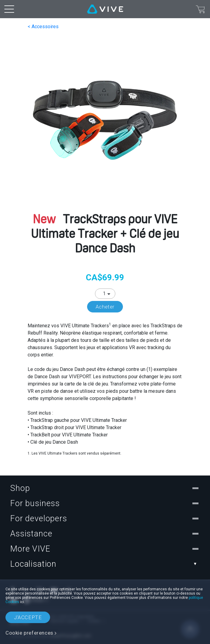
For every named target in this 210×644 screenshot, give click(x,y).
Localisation (105, 564)
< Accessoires (43, 27)
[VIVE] (105, 9)
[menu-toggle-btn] (9, 9)
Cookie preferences (29, 633)
